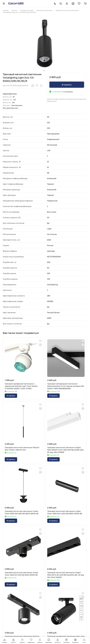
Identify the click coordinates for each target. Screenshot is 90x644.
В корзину (67, 85)
